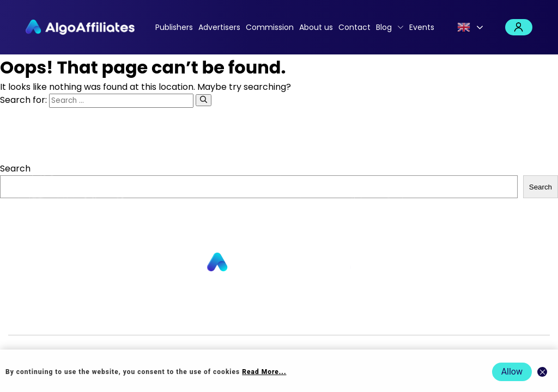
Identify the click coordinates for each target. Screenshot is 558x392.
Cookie (344, 317)
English (464, 27)
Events (422, 27)
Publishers (174, 27)
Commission (270, 27)
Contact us (180, 317)
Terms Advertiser (466, 317)
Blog (384, 27)
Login (519, 27)
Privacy (313, 317)
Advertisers (219, 27)
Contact (354, 27)
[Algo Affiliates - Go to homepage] (80, 27)
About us (316, 27)
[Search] (204, 100)
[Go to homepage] (279, 263)
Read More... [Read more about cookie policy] (264, 372)
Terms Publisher (394, 317)
